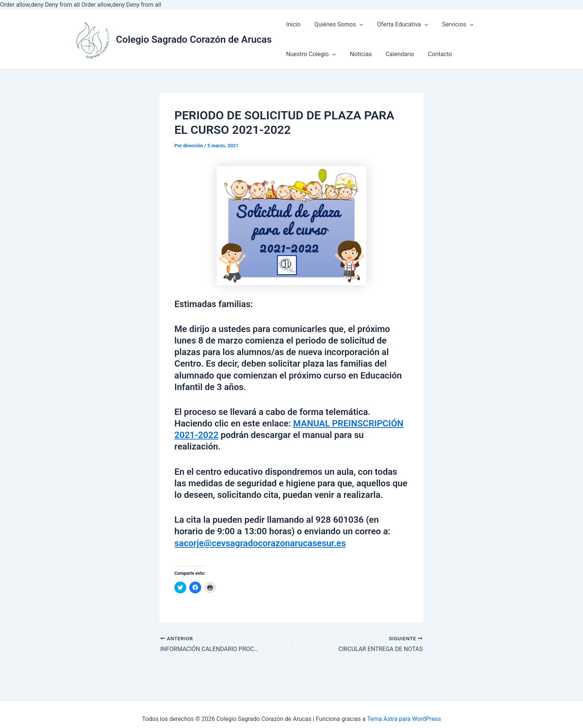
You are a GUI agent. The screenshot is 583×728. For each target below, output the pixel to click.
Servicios (451, 24)
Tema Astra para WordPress (404, 719)
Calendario (395, 54)
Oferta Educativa (398, 24)
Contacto (433, 54)
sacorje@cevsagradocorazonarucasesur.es (260, 543)
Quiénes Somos (336, 24)
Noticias (358, 54)
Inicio (292, 24)
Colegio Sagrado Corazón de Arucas (194, 39)
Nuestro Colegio (310, 54)
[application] (357, 25)
